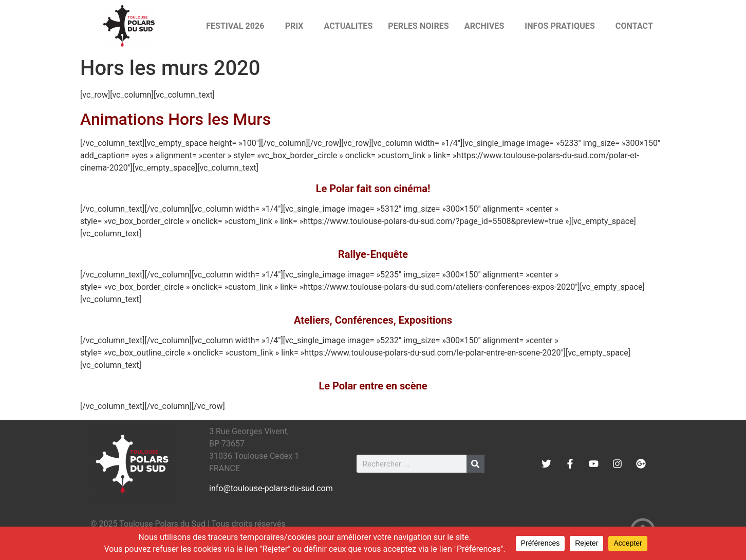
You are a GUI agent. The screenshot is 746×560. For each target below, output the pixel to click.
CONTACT (634, 26)
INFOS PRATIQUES (562, 26)
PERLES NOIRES (418, 26)
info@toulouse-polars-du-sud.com (271, 488)
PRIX (297, 26)
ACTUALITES (349, 26)
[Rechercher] (475, 464)
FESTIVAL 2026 (238, 26)
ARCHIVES (487, 26)
